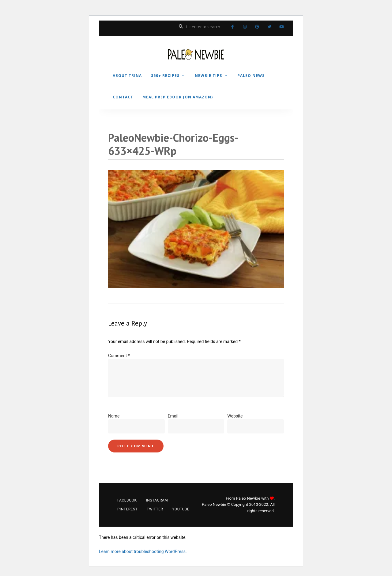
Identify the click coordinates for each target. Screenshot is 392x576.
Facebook (232, 27)
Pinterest (257, 27)
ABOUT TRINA (127, 76)
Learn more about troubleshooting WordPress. (143, 551)
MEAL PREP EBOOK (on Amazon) (178, 97)
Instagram (245, 27)
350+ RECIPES (165, 76)
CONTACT (123, 97)
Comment (119, 356)
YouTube (281, 27)
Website (235, 416)
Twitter (269, 27)
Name (114, 416)
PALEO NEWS (251, 76)
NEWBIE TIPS (208, 76)
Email (173, 416)
